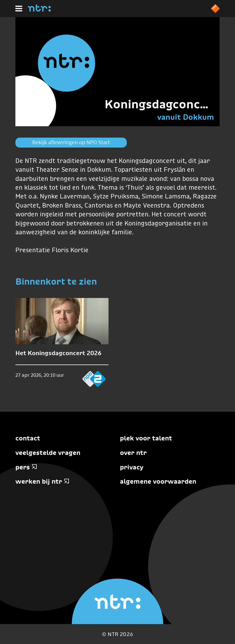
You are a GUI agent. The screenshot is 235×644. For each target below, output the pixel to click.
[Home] (39, 10)
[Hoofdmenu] (19, 9)
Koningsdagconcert (161, 104)
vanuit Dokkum (186, 117)
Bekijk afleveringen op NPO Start (71, 142)
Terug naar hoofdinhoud (235, 644)
